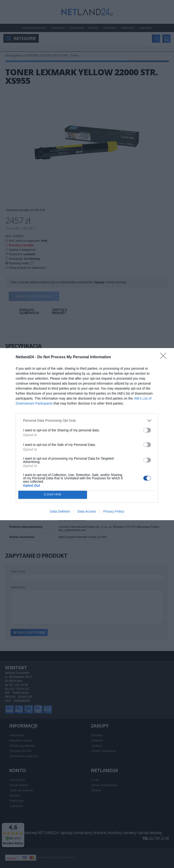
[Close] (165, 357)
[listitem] (87, 421)
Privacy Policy (114, 511)
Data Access (87, 511)
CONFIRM (53, 495)
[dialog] (87, 434)
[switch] (147, 430)
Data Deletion (60, 511)
